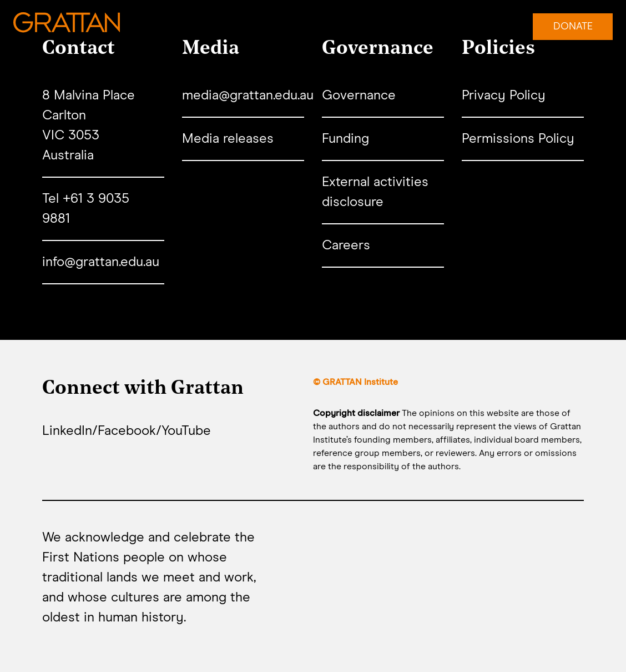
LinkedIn (67, 431)
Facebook (127, 431)
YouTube (186, 431)
